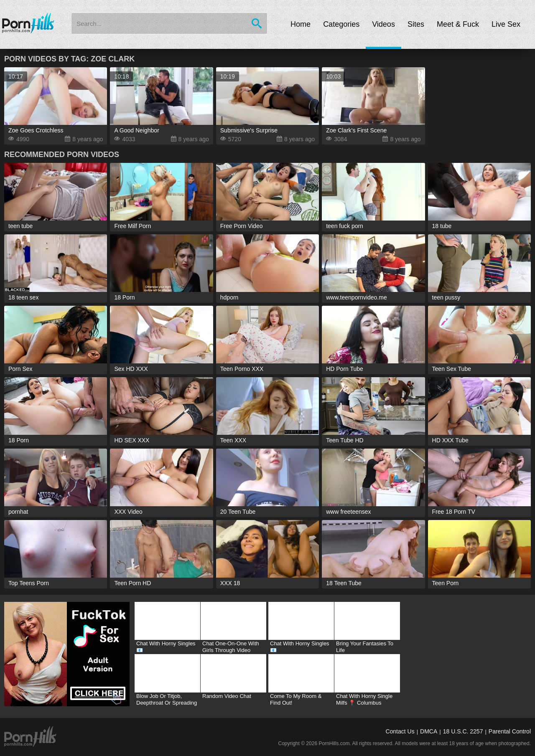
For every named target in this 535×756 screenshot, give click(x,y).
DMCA (429, 731)
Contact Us (400, 731)
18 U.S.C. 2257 (463, 731)
